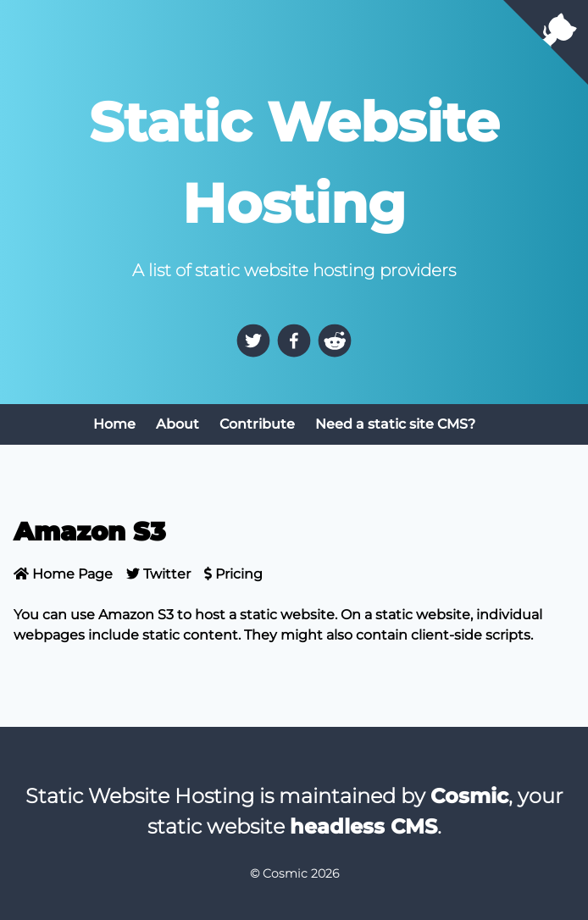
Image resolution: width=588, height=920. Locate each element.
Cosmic (469, 796)
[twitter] (253, 341)
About (178, 424)
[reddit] (335, 341)
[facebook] (294, 341)
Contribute (257, 424)
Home (114, 424)
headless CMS (363, 826)
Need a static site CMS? (395, 424)
